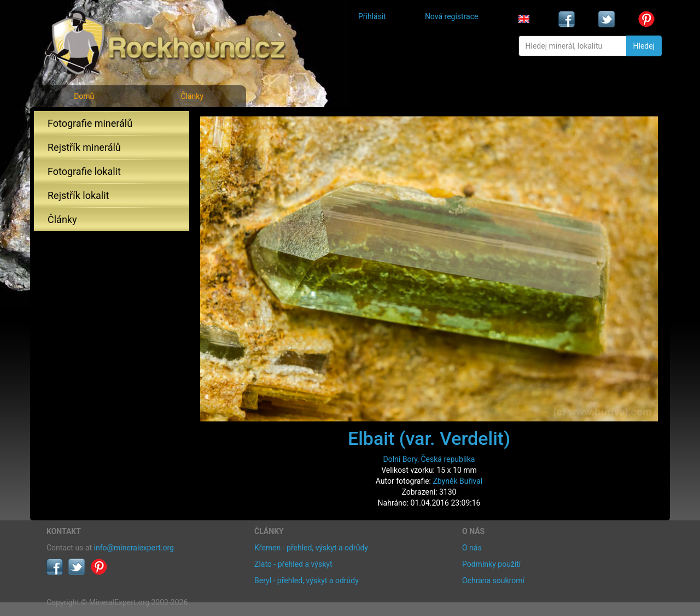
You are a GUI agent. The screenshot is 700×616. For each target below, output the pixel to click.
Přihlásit (372, 16)
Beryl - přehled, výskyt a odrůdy (307, 580)
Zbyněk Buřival (457, 481)
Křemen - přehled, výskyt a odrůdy (311, 548)
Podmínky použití (491, 564)
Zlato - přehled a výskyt (293, 564)
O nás (472, 548)
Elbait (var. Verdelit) (429, 438)
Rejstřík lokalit (78, 195)
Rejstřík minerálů (84, 147)
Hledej (644, 46)
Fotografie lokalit (84, 171)
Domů (84, 96)
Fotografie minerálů (90, 123)
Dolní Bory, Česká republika (429, 459)
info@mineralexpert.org (134, 548)
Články (192, 96)
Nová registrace (452, 16)
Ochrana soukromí (493, 580)
